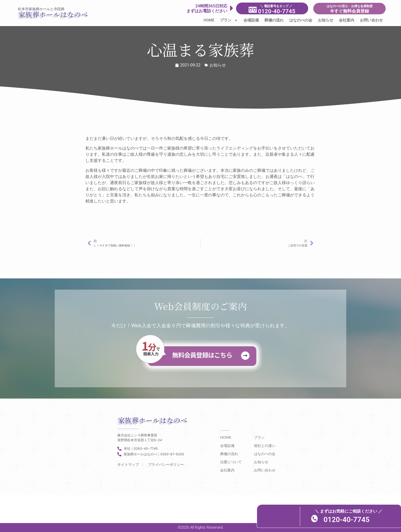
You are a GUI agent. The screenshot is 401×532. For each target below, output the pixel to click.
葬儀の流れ (274, 20)
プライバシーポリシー (166, 465)
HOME (209, 20)
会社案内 (347, 20)
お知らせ (326, 20)
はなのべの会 (301, 20)
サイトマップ (128, 465)
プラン (229, 20)
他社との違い (265, 445)
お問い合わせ (371, 20)
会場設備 (251, 20)
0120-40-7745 (348, 519)
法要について (231, 462)
